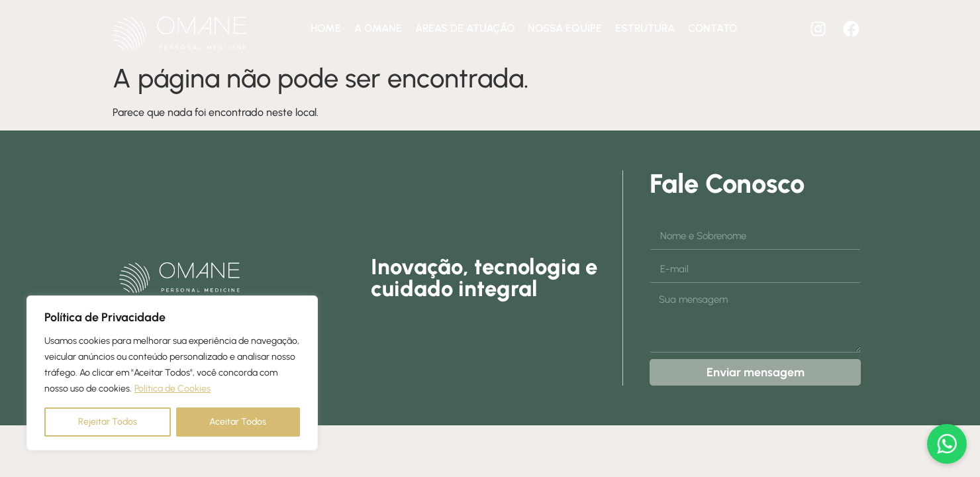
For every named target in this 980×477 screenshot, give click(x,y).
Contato (712, 28)
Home (326, 28)
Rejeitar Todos (108, 422)
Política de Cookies (172, 389)
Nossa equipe (565, 28)
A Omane (378, 28)
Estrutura (645, 28)
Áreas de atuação (465, 28)
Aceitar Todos (238, 422)
